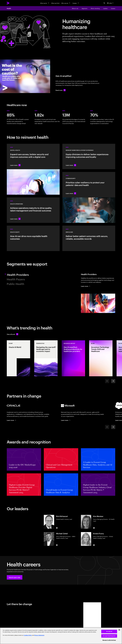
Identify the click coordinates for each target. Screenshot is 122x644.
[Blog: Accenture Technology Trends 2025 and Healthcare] (101, 358)
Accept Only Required (109, 636)
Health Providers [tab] (20, 275)
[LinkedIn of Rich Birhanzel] (57, 528)
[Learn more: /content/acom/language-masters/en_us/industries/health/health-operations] (33, 210)
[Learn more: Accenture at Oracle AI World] (12, 420)
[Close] (119, 630)
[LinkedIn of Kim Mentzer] (94, 528)
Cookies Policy (28, 635)
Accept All (109, 631)
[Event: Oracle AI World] (18, 358)
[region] (61, 636)
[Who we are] (66, 3)
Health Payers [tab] (16, 279)
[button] (15, 577)
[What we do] (45, 3)
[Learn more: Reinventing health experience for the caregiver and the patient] (89, 156)
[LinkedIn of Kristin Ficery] (94, 545)
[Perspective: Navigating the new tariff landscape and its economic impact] (46, 358)
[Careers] (76, 3)
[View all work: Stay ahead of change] (12, 334)
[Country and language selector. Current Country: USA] (111, 3)
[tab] (98, 294)
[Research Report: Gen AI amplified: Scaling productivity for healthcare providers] (73, 358)
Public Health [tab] (16, 284)
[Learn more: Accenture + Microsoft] (66, 420)
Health (9, 8)
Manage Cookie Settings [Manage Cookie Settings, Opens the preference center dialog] (109, 640)
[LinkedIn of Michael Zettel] (57, 545)
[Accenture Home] (12, 3)
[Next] (113, 381)
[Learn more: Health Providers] (86, 286)
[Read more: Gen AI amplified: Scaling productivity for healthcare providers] (61, 90)
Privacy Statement (39, 635)
